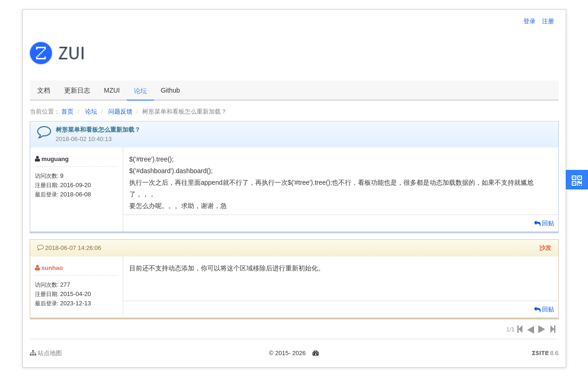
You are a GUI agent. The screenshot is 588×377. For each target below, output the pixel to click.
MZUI (112, 90)
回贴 (544, 223)
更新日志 (77, 90)
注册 (548, 21)
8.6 (545, 354)
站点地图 (46, 353)
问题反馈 (120, 111)
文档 (44, 90)
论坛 (140, 91)
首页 (67, 111)
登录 (529, 21)
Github (170, 90)
